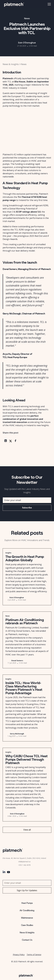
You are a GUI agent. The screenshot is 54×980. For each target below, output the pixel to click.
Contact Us (27, 940)
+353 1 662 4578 (24, 865)
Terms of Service (34, 955)
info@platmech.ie (24, 862)
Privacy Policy (19, 955)
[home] (14, 4)
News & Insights (27, 933)
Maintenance (27, 918)
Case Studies (27, 925)
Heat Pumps (27, 903)
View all (27, 830)
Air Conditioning (27, 910)
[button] (49, 4)
